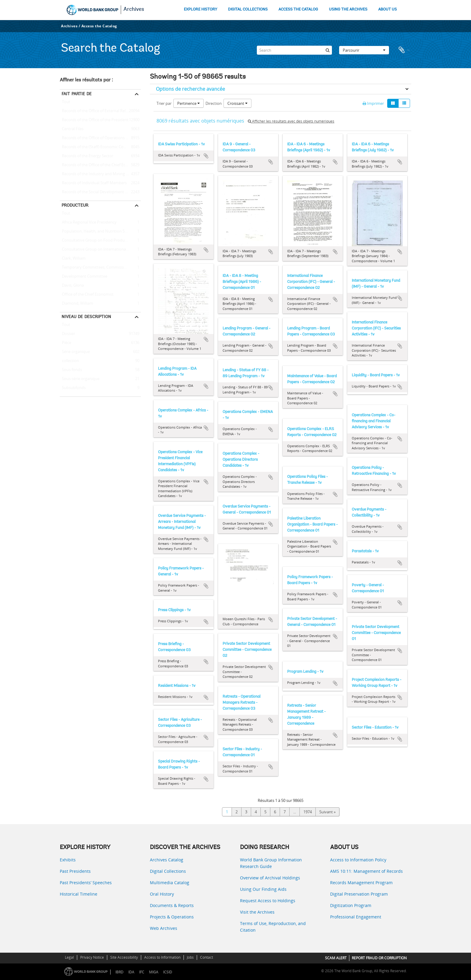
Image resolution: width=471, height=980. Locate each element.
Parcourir (364, 50)
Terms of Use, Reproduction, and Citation (273, 927)
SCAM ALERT (336, 958)
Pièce (65, 343)
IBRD (119, 972)
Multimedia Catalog (170, 883)
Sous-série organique (80, 379)
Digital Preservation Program (359, 894)
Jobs (190, 957)
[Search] (294, 50)
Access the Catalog (99, 26)
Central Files (72, 129)
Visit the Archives (257, 912)
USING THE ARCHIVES (348, 9)
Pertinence (188, 103)
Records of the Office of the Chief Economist (100, 165)
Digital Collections (168, 871)
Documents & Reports (172, 905)
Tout (66, 103)
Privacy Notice (92, 957)
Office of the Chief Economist (87, 295)
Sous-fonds (71, 370)
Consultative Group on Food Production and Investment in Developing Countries (100, 241)
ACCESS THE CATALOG (298, 9)
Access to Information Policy (358, 860)
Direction (214, 103)
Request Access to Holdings (268, 901)
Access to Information (162, 957)
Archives (134, 10)
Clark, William (73, 259)
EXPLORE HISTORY (201, 9)
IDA (131, 972)
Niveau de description (86, 317)
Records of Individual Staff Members (93, 183)
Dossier (67, 334)
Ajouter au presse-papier (206, 156)
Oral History (162, 894)
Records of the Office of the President (94, 120)
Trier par (164, 103)
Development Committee (84, 277)
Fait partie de (77, 94)
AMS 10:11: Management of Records (366, 871)
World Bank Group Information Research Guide (271, 863)
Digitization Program (351, 905)
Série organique (75, 352)
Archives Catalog (167, 860)
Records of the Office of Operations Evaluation (100, 138)
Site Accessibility (124, 957)
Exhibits (68, 860)
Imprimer (373, 103)
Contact (207, 957)
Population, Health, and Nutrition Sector (97, 232)
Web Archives (164, 928)
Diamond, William (76, 304)
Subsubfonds (73, 388)
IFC (142, 972)
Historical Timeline (79, 894)
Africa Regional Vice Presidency (88, 223)
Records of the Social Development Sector (98, 192)
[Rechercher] (327, 50)
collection (69, 361)
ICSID (168, 972)
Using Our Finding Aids (263, 889)
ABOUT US (387, 9)
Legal (69, 957)
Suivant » (327, 812)
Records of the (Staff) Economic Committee (99, 147)
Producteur (75, 205)
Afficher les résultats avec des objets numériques (291, 121)
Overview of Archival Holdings (270, 878)
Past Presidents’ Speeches (86, 883)
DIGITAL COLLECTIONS (248, 9)
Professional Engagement (356, 917)
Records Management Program (361, 883)
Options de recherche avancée (190, 89)
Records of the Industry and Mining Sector (99, 174)
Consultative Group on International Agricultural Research (100, 250)
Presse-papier (404, 50)
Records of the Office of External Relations (98, 111)
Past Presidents (75, 871)
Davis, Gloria (72, 286)
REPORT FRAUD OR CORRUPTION (379, 958)
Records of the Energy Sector (87, 156)
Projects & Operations (172, 917)
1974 (308, 812)
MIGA (154, 972)
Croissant (237, 103)
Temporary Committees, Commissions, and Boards (100, 268)
